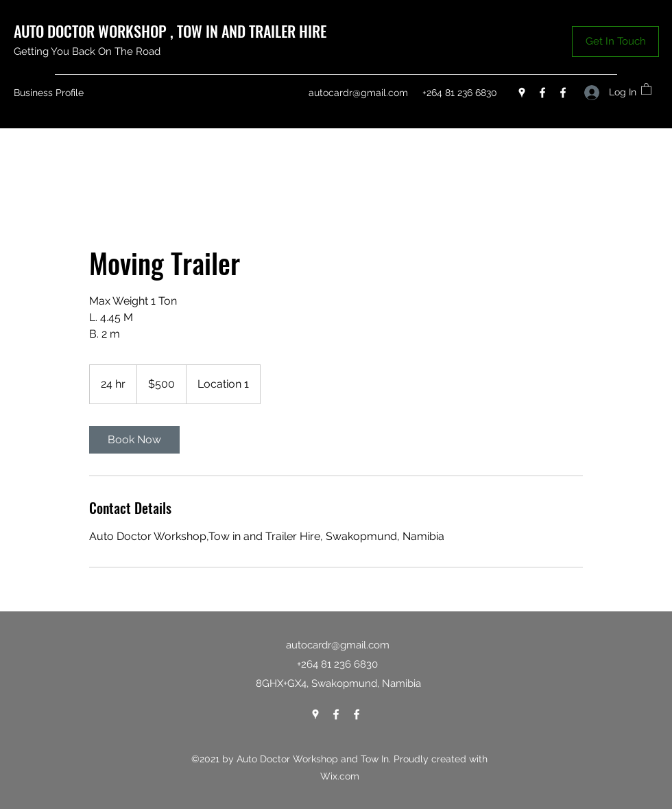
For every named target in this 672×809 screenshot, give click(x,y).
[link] (134, 440)
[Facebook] (542, 93)
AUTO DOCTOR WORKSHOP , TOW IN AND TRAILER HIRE (172, 31)
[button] (615, 42)
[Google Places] (522, 93)
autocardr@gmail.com (358, 93)
